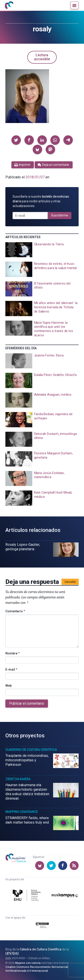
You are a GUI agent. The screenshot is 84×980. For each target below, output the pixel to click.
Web (9, 686)
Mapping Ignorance (22, 812)
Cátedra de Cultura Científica (41, 949)
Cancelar (70, 582)
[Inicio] (9, 5)
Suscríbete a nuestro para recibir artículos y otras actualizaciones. (41, 201)
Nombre (13, 653)
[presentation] (42, 250)
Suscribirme (60, 215)
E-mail (11, 669)
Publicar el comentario (27, 703)
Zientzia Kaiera (18, 779)
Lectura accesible (42, 57)
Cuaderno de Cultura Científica (31, 750)
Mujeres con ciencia (28, 963)
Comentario (15, 611)
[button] (16, 140)
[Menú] (74, 5)
